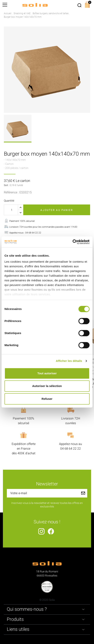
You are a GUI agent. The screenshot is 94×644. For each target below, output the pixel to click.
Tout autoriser (47, 373)
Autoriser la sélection (47, 386)
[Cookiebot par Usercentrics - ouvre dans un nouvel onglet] (73, 242)
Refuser (47, 399)
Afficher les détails (69, 361)
